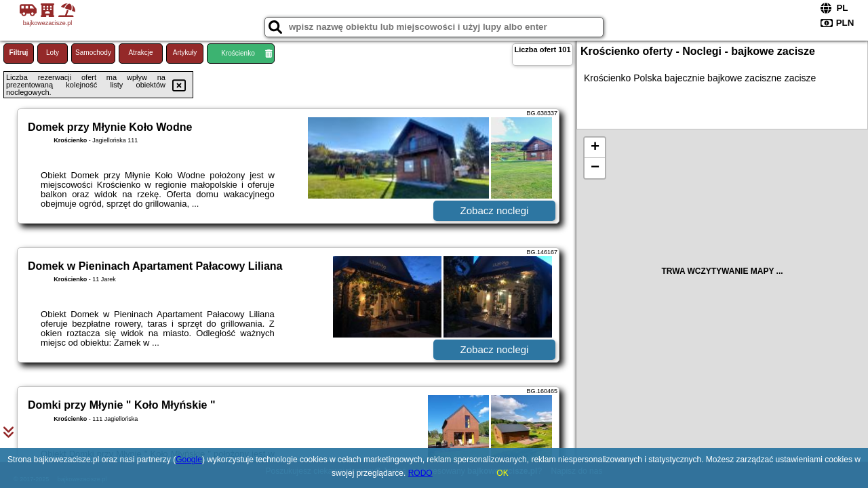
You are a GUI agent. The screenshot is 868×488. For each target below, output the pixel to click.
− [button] (595, 168)
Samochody (93, 53)
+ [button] (595, 148)
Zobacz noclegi (495, 210)
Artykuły (185, 53)
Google (189, 460)
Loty (53, 53)
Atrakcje (140, 53)
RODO (420, 473)
